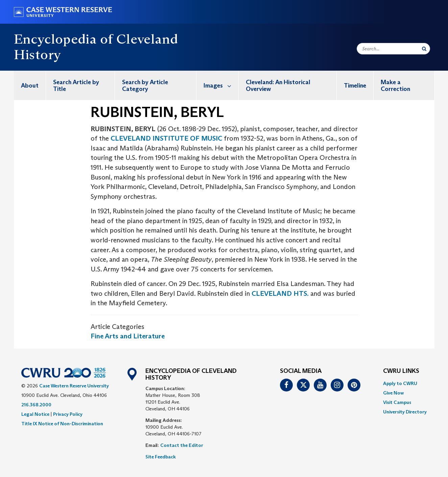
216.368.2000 (36, 405)
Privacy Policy (68, 414)
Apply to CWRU (400, 383)
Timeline (355, 86)
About (30, 86)
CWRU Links (401, 371)
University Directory (405, 412)
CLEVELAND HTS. (280, 293)
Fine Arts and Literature (128, 336)
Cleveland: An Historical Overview (278, 86)
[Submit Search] (424, 49)
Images (221, 85)
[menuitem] (30, 85)
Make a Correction (395, 86)
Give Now (393, 393)
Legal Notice (35, 414)
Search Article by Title (76, 86)
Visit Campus (397, 402)
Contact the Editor (182, 445)
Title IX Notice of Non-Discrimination (62, 424)
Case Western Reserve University (74, 386)
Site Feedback (161, 457)
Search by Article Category (145, 86)
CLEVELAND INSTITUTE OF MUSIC (166, 138)
